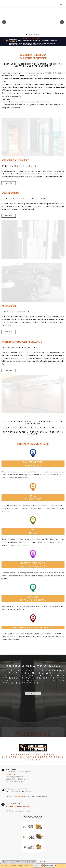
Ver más (9, 183)
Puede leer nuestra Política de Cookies (19, 862)
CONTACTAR (33, 693)
